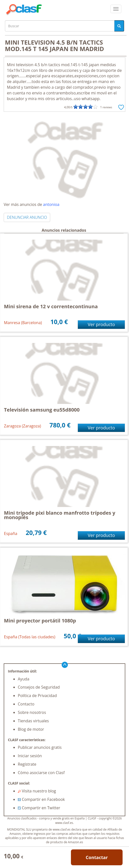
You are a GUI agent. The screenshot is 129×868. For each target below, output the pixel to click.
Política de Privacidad (37, 696)
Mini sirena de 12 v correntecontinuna (51, 306)
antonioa (51, 204)
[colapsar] (116, 9)
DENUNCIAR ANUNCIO (27, 217)
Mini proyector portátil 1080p (40, 621)
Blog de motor (31, 729)
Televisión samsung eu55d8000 (42, 410)
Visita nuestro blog (37, 791)
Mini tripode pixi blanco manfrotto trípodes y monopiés (60, 515)
